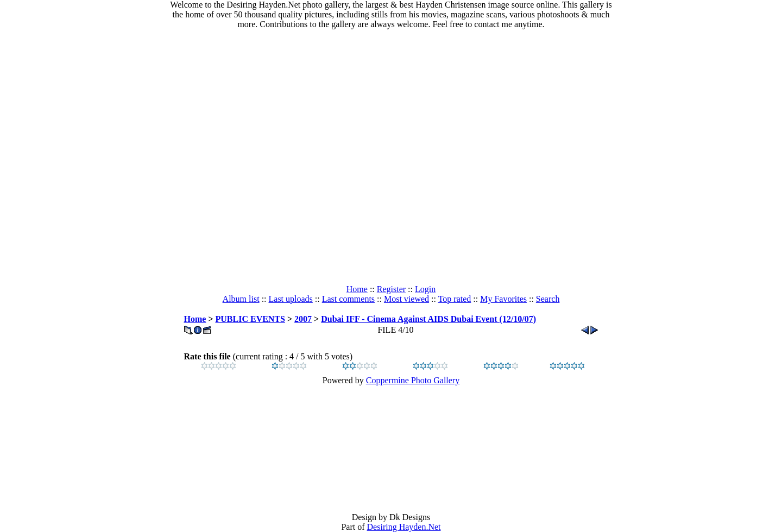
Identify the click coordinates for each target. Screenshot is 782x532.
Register (391, 289)
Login (425, 289)
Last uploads (291, 299)
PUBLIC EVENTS (250, 319)
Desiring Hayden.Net (404, 527)
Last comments (348, 299)
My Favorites (503, 299)
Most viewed (406, 299)
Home (357, 289)
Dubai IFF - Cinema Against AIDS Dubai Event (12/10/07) (428, 319)
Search (548, 299)
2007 (303, 319)
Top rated (455, 299)
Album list (241, 299)
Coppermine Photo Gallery (413, 380)
